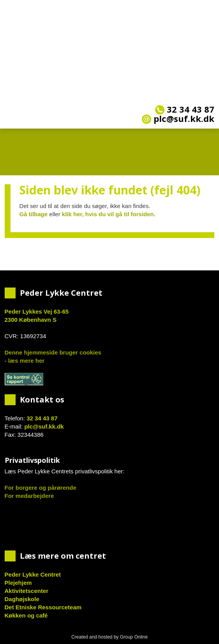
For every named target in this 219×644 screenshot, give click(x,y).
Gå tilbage (34, 214)
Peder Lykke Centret (33, 574)
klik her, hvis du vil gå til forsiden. (109, 214)
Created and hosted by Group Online (109, 637)
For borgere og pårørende (41, 488)
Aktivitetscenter (27, 591)
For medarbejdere (29, 496)
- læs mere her (25, 361)
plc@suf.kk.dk (44, 426)
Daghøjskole (22, 599)
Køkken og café (26, 615)
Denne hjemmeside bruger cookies (53, 352)
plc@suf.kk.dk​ (178, 118)
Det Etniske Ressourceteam (43, 607)
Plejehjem (18, 583)
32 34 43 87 (185, 109)
